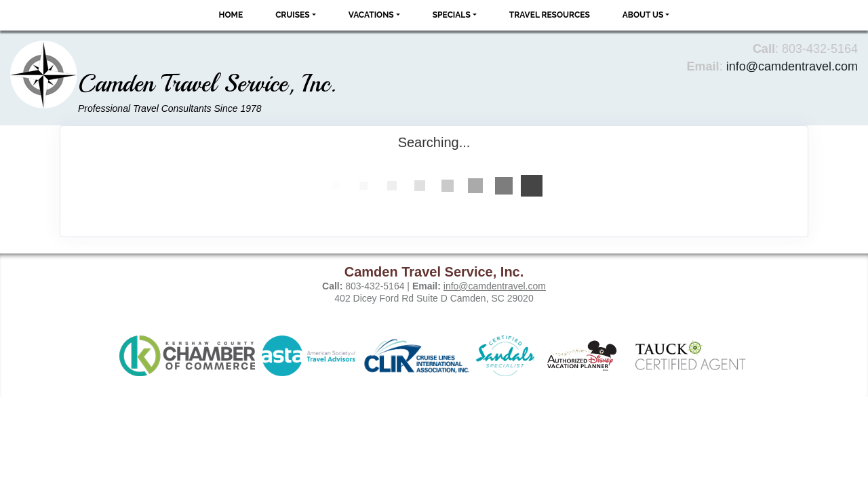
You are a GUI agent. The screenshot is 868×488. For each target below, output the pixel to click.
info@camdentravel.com (792, 66)
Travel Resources (550, 15)
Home (231, 15)
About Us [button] (643, 15)
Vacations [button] (371, 15)
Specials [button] (452, 15)
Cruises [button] (293, 15)
